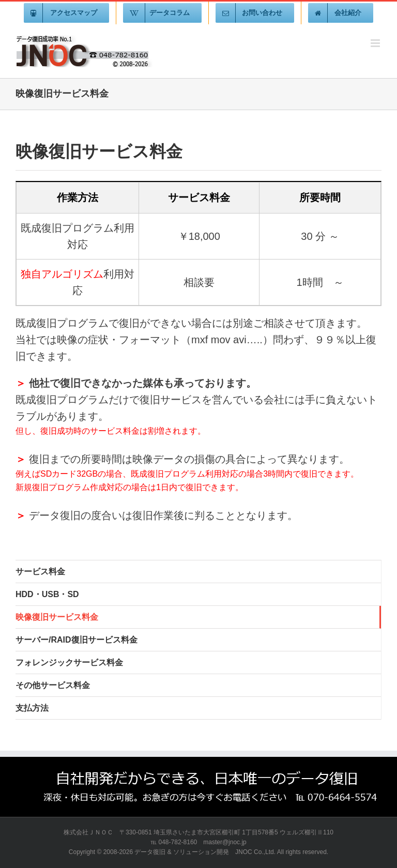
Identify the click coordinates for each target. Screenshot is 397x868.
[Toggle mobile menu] (376, 43)
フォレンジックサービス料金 (69, 663)
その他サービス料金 (53, 685)
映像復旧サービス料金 (57, 617)
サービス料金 (40, 572)
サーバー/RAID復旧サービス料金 (77, 640)
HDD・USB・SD (47, 594)
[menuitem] (66, 13)
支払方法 (32, 708)
